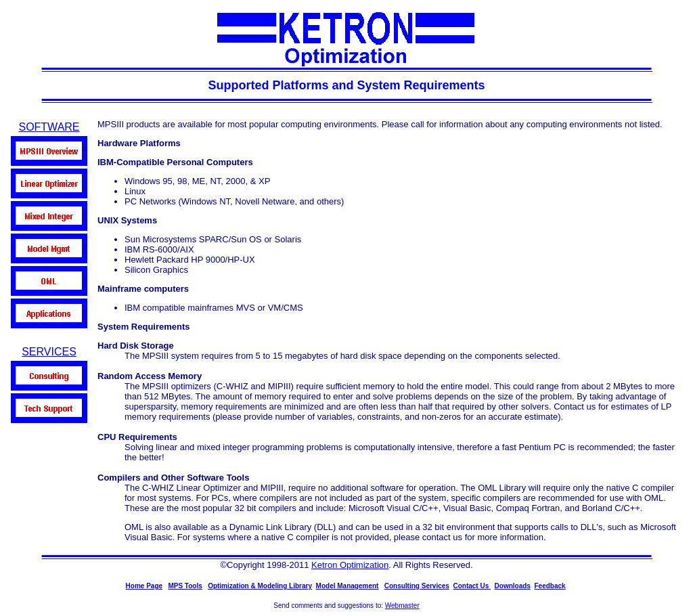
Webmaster (402, 606)
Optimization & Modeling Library (260, 586)
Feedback (550, 586)
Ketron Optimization (350, 565)
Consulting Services (417, 586)
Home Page (144, 586)
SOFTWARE (49, 127)
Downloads (513, 586)
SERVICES (49, 352)
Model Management (348, 586)
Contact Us (472, 586)
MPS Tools (185, 586)
